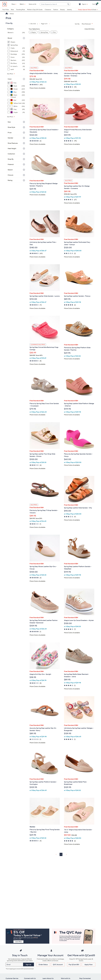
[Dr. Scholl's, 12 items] (16, 66)
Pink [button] (54, 32)
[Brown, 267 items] (16, 89)
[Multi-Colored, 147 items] (16, 96)
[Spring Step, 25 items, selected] (16, 45)
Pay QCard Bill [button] (74, 964)
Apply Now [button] (89, 964)
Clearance (48, 9)
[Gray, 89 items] (16, 109)
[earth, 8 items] (16, 69)
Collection (11, 154)
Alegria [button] (34, 32)
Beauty (62, 9)
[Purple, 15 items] (16, 112)
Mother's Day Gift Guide (35, 9)
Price (10, 133)
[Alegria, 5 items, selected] (16, 42)
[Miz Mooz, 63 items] (16, 63)
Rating (10, 180)
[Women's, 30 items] (16, 32)
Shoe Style (11, 127)
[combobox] (53, 4)
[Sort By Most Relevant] (88, 24)
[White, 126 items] (16, 106)
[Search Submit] (69, 4)
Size (9, 122)
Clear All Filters (89, 29)
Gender (10, 138)
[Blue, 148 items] (16, 92)
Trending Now (21, 9)
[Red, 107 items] (16, 100)
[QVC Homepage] (7, 14)
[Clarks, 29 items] (16, 48)
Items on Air (33, 4)
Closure (10, 175)
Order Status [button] (43, 964)
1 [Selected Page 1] (61, 854)
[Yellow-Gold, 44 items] (16, 103)
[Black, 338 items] (16, 86)
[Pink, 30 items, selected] (16, 83)
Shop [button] (13, 4)
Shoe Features (13, 143)
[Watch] (22, 4)
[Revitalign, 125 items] (16, 54)
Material (11, 164)
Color (10, 79)
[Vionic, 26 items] (16, 57)
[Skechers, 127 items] (16, 60)
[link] (39, 24)
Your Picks (6, 9)
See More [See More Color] (10, 117)
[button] (80, 4)
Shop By (11, 159)
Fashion (56, 9)
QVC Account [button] (58, 964)
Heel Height (12, 148)
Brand (10, 38)
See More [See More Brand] (10, 74)
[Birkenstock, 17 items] (16, 51)
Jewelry (69, 9)
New (12, 9)
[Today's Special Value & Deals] (88, 10)
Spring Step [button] (44, 32)
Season (10, 170)
